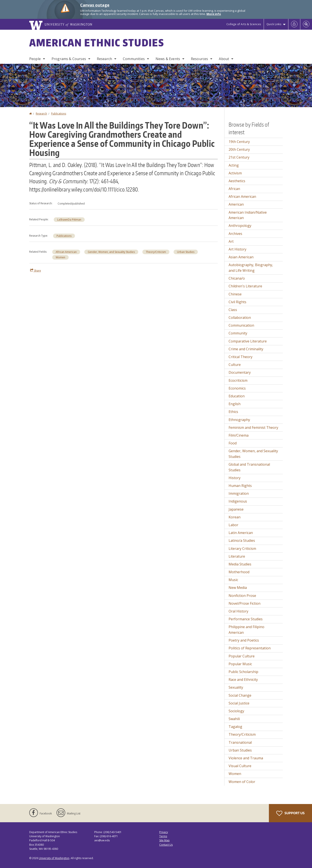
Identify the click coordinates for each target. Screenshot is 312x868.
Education (237, 396)
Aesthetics (237, 181)
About (224, 59)
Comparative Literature (248, 341)
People (35, 59)
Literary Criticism (242, 549)
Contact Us (166, 845)
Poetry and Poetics (244, 640)
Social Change (240, 695)
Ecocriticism (238, 380)
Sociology (236, 711)
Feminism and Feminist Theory (253, 427)
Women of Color (242, 782)
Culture (235, 365)
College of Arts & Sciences (244, 24)
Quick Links (274, 24)
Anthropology (240, 226)
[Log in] (294, 24)
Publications (59, 114)
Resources (199, 59)
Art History (237, 249)
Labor (233, 525)
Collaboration (240, 318)
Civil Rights (237, 302)
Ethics (233, 412)
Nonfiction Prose (242, 596)
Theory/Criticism (156, 252)
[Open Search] (306, 24)
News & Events (168, 59)
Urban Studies (186, 252)
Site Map (164, 840)
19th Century (239, 142)
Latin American (241, 533)
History (235, 478)
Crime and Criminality (246, 349)
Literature (237, 556)
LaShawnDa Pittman (69, 220)
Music (233, 580)
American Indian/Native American (248, 215)
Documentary (240, 372)
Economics (237, 388)
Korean (235, 517)
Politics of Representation (250, 648)
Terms (163, 836)
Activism (235, 173)
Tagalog (235, 727)
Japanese (236, 509)
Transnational (240, 742)
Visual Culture (240, 766)
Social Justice (239, 703)
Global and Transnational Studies (249, 467)
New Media (238, 588)
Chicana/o (237, 278)
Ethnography (239, 420)
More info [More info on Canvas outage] (214, 14)
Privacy (164, 832)
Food (233, 443)
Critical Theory (240, 357)
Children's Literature (245, 286)
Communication (241, 325)
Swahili (234, 719)
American (236, 204)
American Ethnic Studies (97, 43)
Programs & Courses (69, 59)
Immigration (239, 493)
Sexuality (236, 687)
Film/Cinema (239, 435)
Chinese (235, 294)
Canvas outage (95, 5)
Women (60, 257)
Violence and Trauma (246, 758)
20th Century (239, 149)
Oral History (238, 611)
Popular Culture (242, 656)
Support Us (290, 813)
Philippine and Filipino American (246, 630)
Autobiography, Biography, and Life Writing (251, 268)
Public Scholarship (243, 672)
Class (233, 310)
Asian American (241, 257)
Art (231, 241)
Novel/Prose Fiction (245, 603)
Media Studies (240, 564)
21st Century (239, 157)
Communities (134, 59)
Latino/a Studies (242, 540)
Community (238, 333)
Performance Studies (246, 619)
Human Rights (240, 486)
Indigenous (238, 501)
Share (36, 270)
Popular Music (240, 664)
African (234, 189)
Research (104, 59)
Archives (235, 234)
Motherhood (239, 572)
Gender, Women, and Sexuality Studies (111, 252)
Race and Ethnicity (243, 680)
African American (66, 252)
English (235, 404)
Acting (234, 165)
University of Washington (54, 858)
